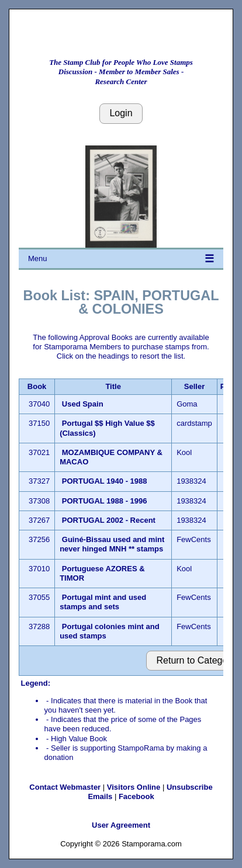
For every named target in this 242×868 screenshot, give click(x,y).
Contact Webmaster (65, 787)
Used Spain (83, 404)
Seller (194, 386)
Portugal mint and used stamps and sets (103, 602)
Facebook (136, 796)
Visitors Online (134, 787)
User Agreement (121, 825)
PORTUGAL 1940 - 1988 (105, 481)
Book (37, 386)
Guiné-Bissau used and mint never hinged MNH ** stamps (112, 544)
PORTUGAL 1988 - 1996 (105, 501)
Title (113, 386)
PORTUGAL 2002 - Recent (109, 520)
